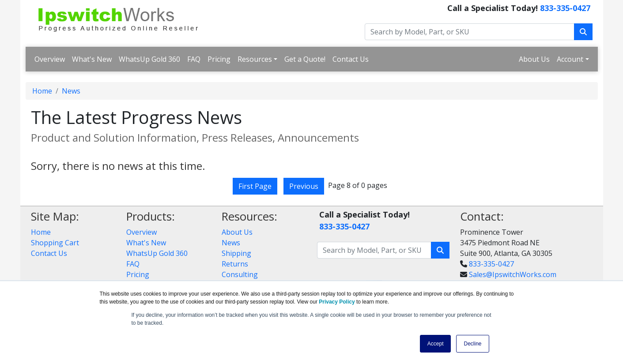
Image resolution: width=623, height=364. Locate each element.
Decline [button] (472, 344)
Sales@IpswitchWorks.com (513, 274)
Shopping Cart (55, 243)
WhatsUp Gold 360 (149, 59)
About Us (534, 59)
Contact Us (351, 59)
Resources (255, 59)
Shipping (236, 253)
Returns (235, 264)
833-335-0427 (565, 8)
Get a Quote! (305, 59)
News (71, 91)
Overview (50, 59)
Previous (304, 186)
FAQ (194, 59)
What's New (92, 59)
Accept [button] (436, 344)
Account (570, 59)
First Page (255, 186)
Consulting (240, 274)
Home (42, 91)
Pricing (219, 59)
